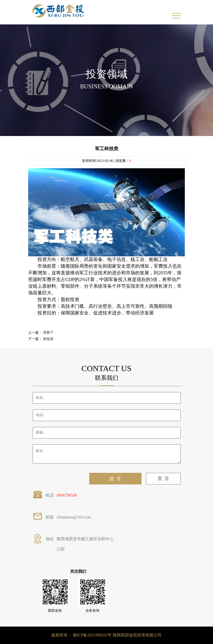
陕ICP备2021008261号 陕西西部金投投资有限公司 (117, 635)
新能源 (48, 339)
